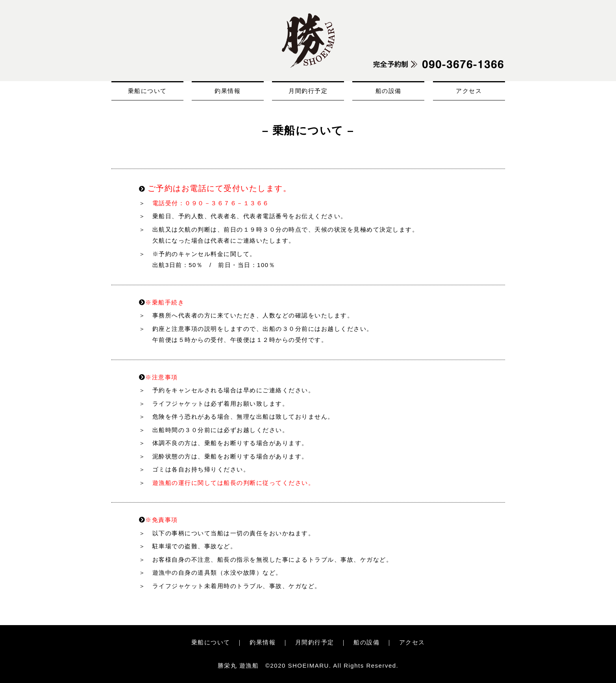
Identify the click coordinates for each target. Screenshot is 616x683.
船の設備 (388, 91)
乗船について (147, 91)
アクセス (469, 91)
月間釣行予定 (308, 91)
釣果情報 (228, 91)
